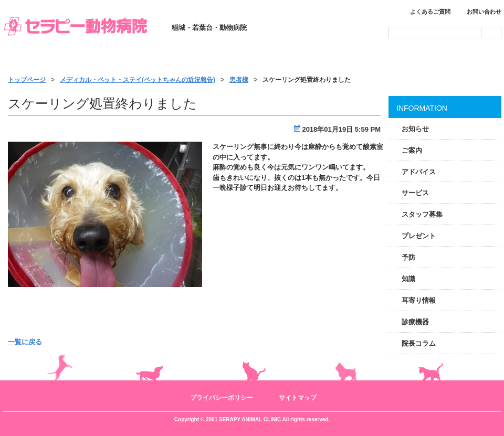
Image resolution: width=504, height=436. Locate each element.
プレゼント (419, 236)
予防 (408, 257)
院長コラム (419, 343)
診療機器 (415, 322)
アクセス (453, 59)
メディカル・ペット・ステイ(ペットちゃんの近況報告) (138, 80)
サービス (253, 59)
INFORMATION (422, 108)
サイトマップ (298, 398)
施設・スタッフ (353, 59)
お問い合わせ (484, 12)
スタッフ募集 (422, 214)
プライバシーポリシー (222, 398)
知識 (408, 279)
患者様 (239, 80)
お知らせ (415, 129)
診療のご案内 (153, 59)
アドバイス (419, 172)
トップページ (52, 59)
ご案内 (412, 150)
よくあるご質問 (430, 12)
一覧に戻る (25, 342)
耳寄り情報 (419, 300)
